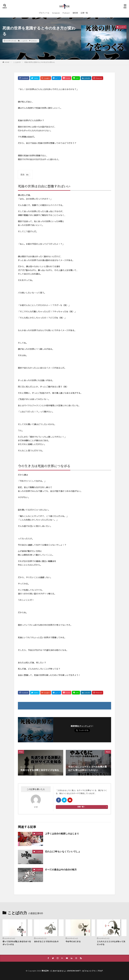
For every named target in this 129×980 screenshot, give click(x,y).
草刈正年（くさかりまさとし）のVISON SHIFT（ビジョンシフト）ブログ (72, 971)
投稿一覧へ (81, 807)
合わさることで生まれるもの (46, 942)
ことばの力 (24, 41)
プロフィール (44, 13)
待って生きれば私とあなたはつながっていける (17, 943)
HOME (7, 62)
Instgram (56, 13)
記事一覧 (84, 13)
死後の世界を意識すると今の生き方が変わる (40, 62)
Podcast (66, 13)
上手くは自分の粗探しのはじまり (62, 834)
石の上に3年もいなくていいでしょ (63, 851)
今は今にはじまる (73, 942)
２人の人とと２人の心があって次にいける (111, 943)
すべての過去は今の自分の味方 (61, 869)
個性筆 (75, 13)
